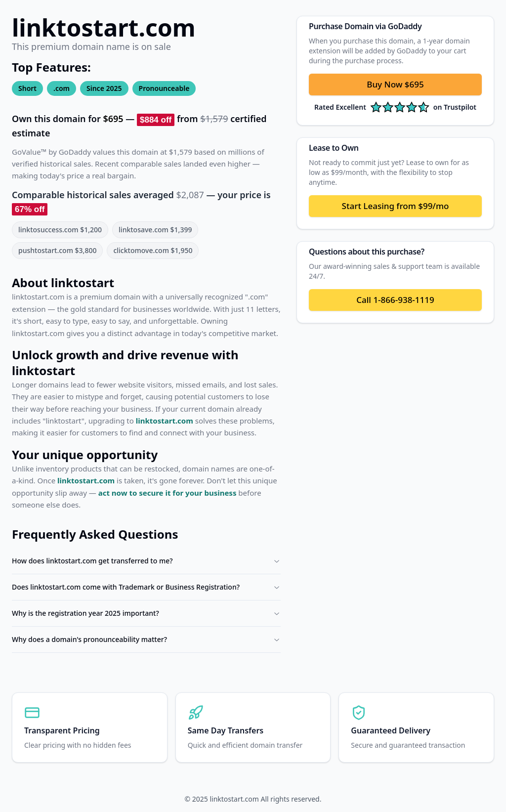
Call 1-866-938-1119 (395, 300)
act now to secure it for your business (168, 493)
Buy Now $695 (395, 84)
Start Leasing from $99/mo (396, 206)
